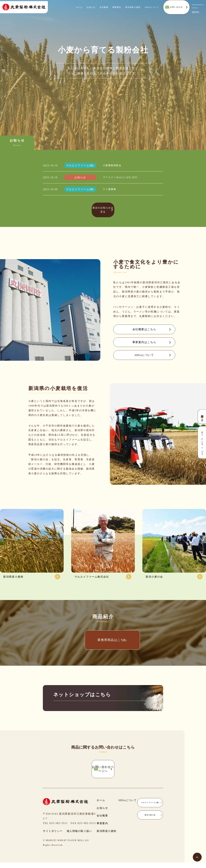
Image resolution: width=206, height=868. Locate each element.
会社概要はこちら (140, 328)
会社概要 (104, 9)
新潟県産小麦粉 (133, 9)
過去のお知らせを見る (103, 210)
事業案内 (117, 9)
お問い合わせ (176, 9)
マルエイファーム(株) (150, 808)
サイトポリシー (53, 836)
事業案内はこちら (140, 343)
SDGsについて (152, 9)
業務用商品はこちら (103, 648)
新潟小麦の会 (150, 820)
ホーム (79, 9)
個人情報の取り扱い (79, 836)
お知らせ (91, 9)
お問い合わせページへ (103, 778)
